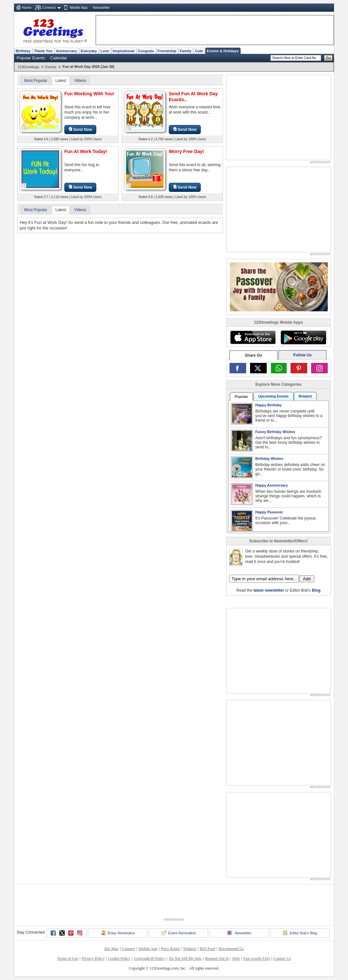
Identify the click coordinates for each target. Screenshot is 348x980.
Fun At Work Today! (86, 151)
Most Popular (36, 81)
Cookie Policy (119, 958)
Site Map (111, 949)
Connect (49, 8)
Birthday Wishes (269, 459)
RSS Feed (207, 949)
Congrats (146, 51)
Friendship (167, 51)
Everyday (89, 51)
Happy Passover (269, 512)
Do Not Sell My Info (185, 958)
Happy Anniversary (272, 485)
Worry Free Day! (186, 151)
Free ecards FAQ (256, 958)
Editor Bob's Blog (300, 933)
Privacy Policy (93, 958)
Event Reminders (178, 933)
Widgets (190, 949)
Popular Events (31, 58)
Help (236, 958)
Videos (80, 81)
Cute (199, 51)
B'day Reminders (118, 933)
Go (328, 58)
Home (27, 8)
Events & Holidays (223, 51)
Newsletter (101, 8)
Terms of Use (68, 958)
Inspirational (124, 51)
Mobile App (79, 8)
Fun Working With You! (89, 94)
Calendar (59, 58)
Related (305, 396)
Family (186, 51)
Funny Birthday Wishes (275, 432)
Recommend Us (231, 949)
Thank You (43, 51)
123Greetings (28, 67)
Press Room (170, 949)
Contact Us (282, 958)
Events (51, 67)
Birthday (23, 51)
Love (105, 51)
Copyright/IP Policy (150, 958)
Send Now (80, 129)
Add (307, 579)
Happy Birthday (269, 405)
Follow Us (302, 355)
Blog (316, 590)
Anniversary (67, 51)
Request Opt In (217, 958)
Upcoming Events (273, 396)
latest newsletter (269, 590)
